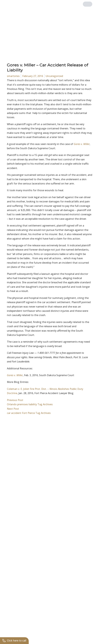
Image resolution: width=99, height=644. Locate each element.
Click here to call (14, 641)
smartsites (13, 76)
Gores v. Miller (81, 144)
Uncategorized (54, 76)
